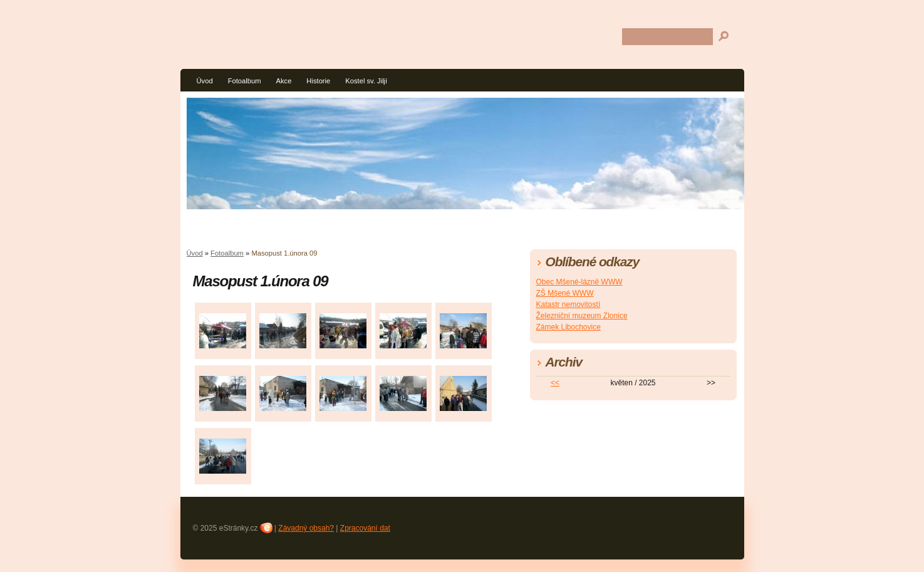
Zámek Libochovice (568, 327)
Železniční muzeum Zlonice (582, 316)
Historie (318, 81)
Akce (283, 81)
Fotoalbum (245, 81)
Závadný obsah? (306, 528)
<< (555, 383)
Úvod (205, 81)
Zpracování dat (365, 528)
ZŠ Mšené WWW (565, 293)
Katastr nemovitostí (568, 304)
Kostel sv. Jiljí (366, 81)
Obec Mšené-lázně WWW (579, 282)
